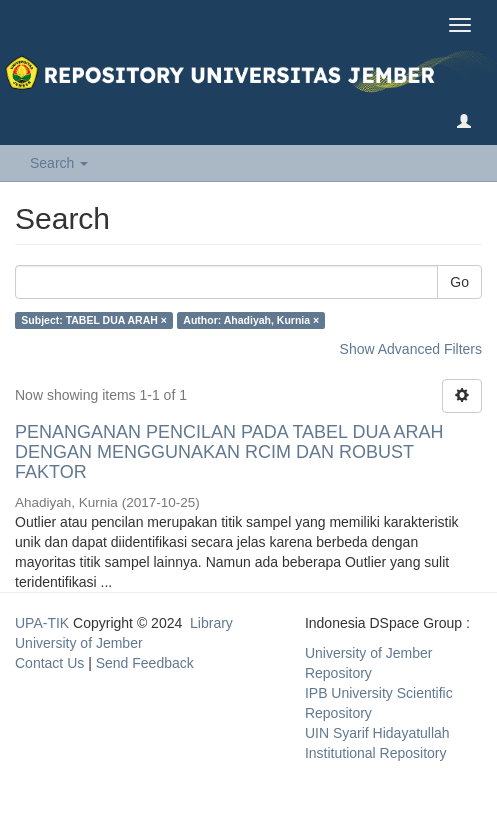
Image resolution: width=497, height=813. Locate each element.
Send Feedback (145, 663)
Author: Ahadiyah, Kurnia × (251, 320)
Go (459, 282)
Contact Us (49, 663)
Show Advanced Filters (411, 349)
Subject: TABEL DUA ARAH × (94, 320)
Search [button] (59, 163)
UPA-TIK (42, 623)
